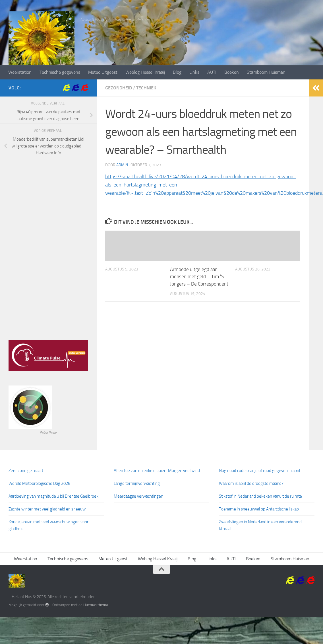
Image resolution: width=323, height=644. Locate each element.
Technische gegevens (60, 72)
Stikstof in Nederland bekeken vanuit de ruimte (260, 496)
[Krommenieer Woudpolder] (76, 88)
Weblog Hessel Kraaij (145, 72)
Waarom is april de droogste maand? (251, 483)
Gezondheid (119, 88)
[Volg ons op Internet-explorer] (85, 88)
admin (122, 165)
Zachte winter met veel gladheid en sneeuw (47, 509)
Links (194, 72)
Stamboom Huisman (266, 72)
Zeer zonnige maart (26, 471)
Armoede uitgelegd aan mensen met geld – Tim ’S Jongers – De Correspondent (199, 277)
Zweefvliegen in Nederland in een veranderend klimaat (260, 525)
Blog (177, 72)
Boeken (232, 72)
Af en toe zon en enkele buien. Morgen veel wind (157, 471)
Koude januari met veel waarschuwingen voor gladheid (48, 525)
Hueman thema (96, 605)
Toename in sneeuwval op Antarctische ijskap (259, 509)
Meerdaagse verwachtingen (138, 496)
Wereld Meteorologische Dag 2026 (39, 483)
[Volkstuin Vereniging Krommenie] (67, 88)
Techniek (146, 88)
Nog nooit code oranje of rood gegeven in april (259, 471)
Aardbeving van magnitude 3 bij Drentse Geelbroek (53, 496)
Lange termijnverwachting (137, 483)
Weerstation (20, 72)
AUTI (212, 72)
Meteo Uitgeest (103, 72)
